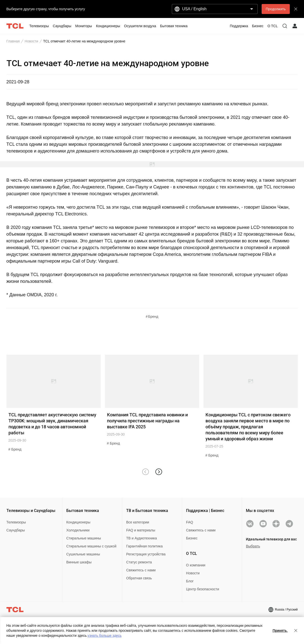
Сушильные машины (83, 554)
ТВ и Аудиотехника (142, 538)
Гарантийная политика (144, 546)
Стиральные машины (84, 538)
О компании (196, 565)
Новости (31, 41)
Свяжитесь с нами (141, 570)
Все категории (138, 522)
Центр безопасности (203, 589)
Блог (190, 581)
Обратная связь (139, 578)
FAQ (190, 522)
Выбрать (253, 546)
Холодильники (78, 530)
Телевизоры (16, 522)
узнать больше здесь (104, 636)
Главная (13, 41)
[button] (159, 472)
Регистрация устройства (146, 554)
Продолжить (276, 9)
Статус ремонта (139, 562)
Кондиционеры (78, 522)
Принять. (280, 631)
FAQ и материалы (141, 530)
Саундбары (16, 530)
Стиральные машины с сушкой (91, 546)
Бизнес (192, 538)
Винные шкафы (79, 562)
